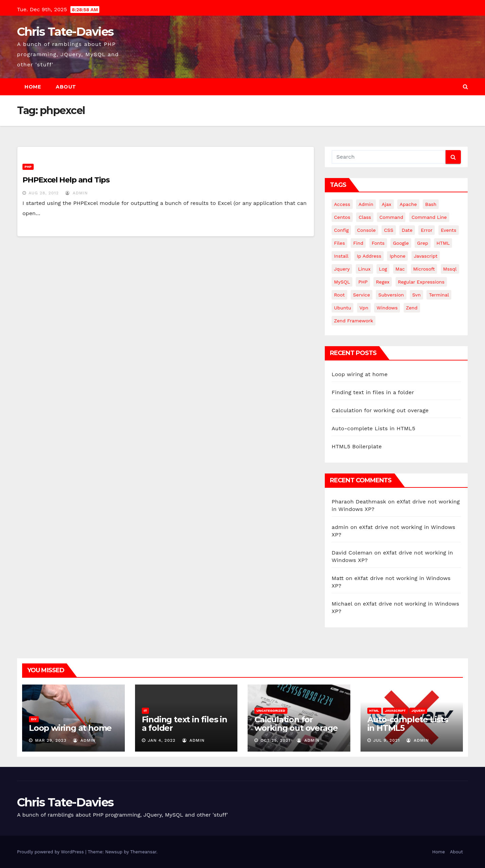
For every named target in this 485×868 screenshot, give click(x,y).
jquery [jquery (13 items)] (342, 269)
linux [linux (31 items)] (364, 269)
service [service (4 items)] (362, 295)
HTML (374, 711)
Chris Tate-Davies (65, 32)
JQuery (418, 711)
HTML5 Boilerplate (357, 446)
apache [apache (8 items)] (408, 204)
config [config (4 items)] (341, 230)
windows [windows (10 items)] (387, 308)
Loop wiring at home (360, 374)
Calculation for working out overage (380, 410)
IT (146, 711)
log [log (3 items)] (383, 269)
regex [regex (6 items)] (383, 282)
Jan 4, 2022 (162, 740)
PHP (28, 167)
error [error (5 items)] (427, 230)
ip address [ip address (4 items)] (369, 256)
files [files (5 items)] (339, 243)
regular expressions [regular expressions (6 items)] (421, 282)
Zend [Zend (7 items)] (412, 308)
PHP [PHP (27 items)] (363, 282)
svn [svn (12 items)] (416, 295)
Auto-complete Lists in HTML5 (373, 428)
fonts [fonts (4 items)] (378, 243)
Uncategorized (271, 711)
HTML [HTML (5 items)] (443, 243)
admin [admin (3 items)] (366, 204)
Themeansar (143, 852)
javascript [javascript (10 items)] (426, 256)
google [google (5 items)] (401, 243)
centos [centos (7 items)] (342, 217)
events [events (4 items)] (449, 230)
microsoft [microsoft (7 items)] (424, 269)
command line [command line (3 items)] (429, 217)
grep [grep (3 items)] (422, 243)
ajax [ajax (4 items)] (386, 204)
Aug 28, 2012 (44, 193)
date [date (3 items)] (407, 230)
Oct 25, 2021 (275, 740)
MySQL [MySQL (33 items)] (342, 282)
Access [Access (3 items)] (342, 204)
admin (77, 193)
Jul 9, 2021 (386, 740)
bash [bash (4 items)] (431, 204)
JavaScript (395, 711)
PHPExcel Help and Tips (66, 180)
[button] (465, 87)
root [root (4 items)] (339, 295)
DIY (34, 719)
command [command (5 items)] (391, 217)
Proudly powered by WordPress (51, 852)
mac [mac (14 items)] (400, 269)
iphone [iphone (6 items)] (397, 256)
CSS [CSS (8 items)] (389, 230)
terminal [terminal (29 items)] (439, 295)
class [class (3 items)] (365, 217)
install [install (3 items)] (341, 256)
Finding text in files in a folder (373, 392)
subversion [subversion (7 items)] (391, 295)
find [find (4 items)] (358, 243)
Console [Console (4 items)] (366, 230)
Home (33, 87)
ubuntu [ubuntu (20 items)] (342, 308)
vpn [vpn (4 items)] (364, 308)
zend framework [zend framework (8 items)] (354, 321)
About (66, 87)
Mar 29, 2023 (51, 740)
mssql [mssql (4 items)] (450, 269)
